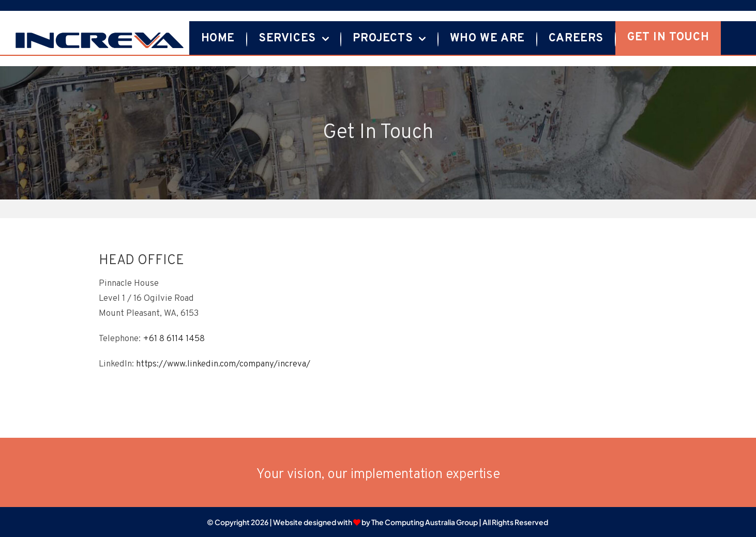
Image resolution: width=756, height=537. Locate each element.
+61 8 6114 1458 (174, 339)
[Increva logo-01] (100, 35)
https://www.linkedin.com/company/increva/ (223, 364)
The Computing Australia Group (425, 522)
